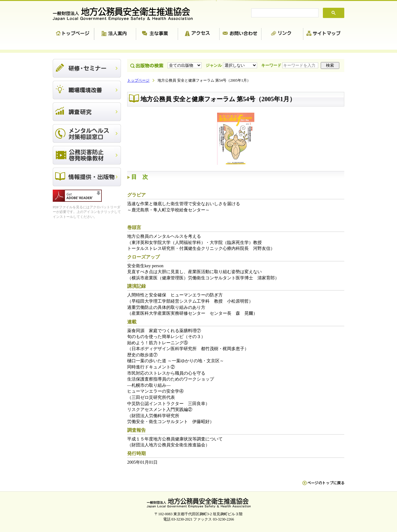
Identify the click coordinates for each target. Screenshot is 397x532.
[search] (284, 13)
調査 (87, 112)
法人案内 (115, 34)
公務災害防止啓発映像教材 (87, 155)
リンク (282, 34)
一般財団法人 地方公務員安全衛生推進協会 (126, 14)
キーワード (290, 65)
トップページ (74, 34)
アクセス (199, 34)
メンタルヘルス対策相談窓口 (87, 133)
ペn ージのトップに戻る (323, 486)
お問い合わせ (241, 34)
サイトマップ (324, 34)
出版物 (87, 177)
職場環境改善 (87, 90)
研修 (87, 68)
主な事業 (157, 34)
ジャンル (232, 65)
